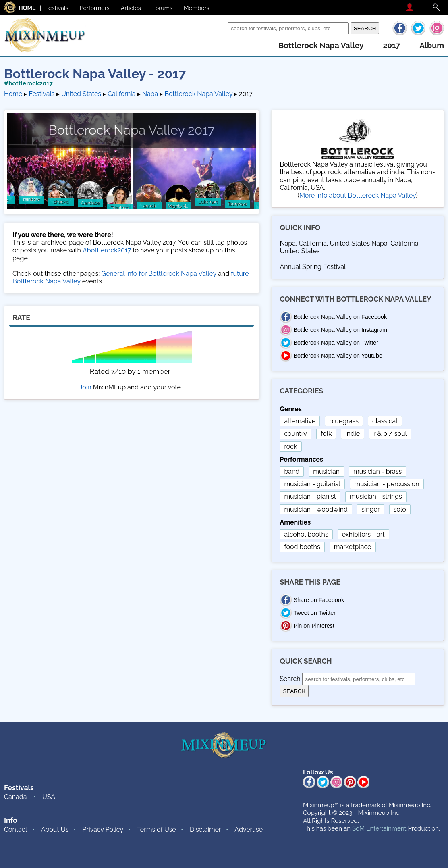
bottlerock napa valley (321, 45)
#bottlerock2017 (28, 83)
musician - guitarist (312, 484)
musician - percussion (387, 484)
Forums (162, 8)
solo (400, 509)
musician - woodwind (316, 509)
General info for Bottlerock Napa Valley (159, 274)
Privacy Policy (103, 829)
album (432, 45)
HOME (27, 8)
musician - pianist (310, 496)
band (292, 471)
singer (370, 509)
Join (85, 387)
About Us (55, 829)
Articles (131, 8)
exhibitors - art (363, 534)
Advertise (249, 829)
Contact (16, 829)
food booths (302, 547)
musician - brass (377, 471)
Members (197, 8)
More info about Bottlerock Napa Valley (358, 195)
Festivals (57, 8)
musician (326, 471)
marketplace (353, 547)
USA (49, 797)
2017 (391, 45)
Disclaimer (205, 829)
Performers (95, 8)
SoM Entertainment (379, 828)
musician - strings (376, 496)
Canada (15, 797)
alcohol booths (306, 534)
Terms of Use (157, 829)
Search (216, 28)
